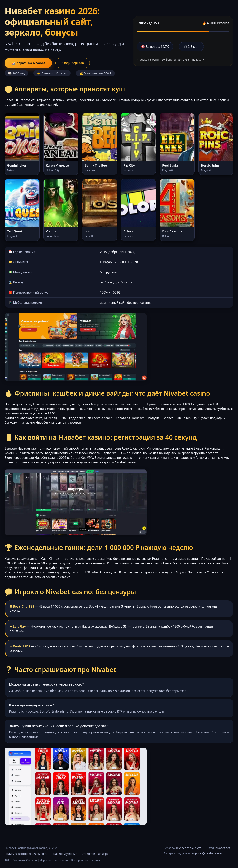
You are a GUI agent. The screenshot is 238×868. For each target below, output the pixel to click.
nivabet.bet (223, 848)
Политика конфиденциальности (26, 854)
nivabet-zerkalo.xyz (189, 848)
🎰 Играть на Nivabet (28, 63)
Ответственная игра (95, 854)
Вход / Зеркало (73, 63)
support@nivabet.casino (208, 853)
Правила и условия (64, 854)
